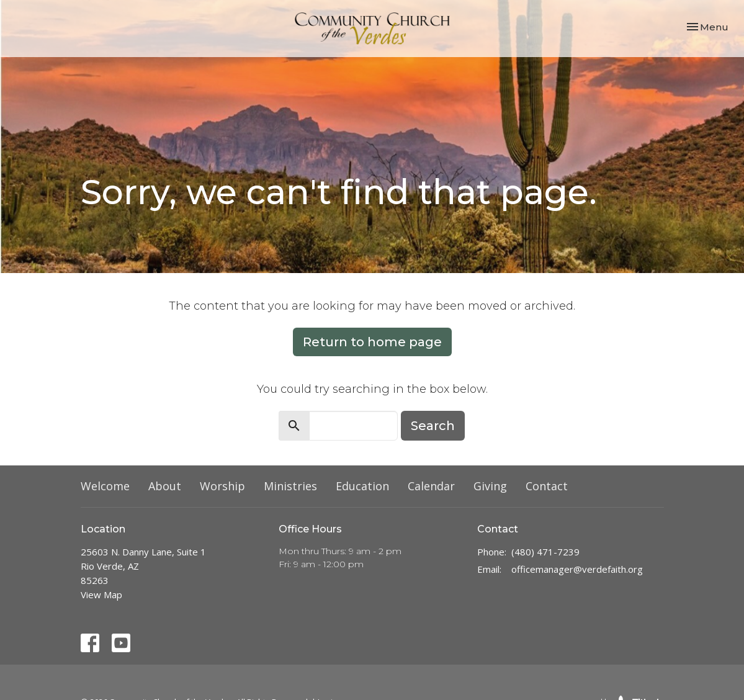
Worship (222, 486)
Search (433, 426)
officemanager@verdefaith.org (577, 569)
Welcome (105, 486)
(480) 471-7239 (545, 552)
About (165, 486)
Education (362, 486)
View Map (101, 595)
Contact (547, 486)
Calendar (431, 486)
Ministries (290, 486)
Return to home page (372, 342)
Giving (490, 486)
